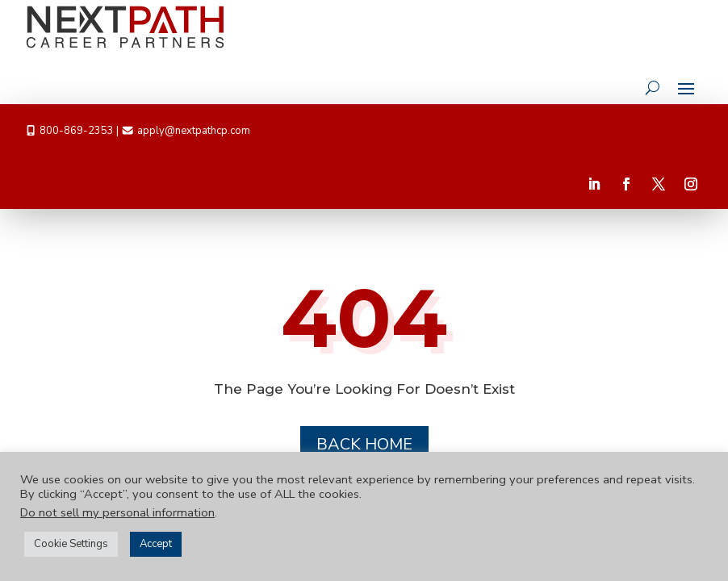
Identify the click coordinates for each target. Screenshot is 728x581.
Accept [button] (156, 544)
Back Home (364, 444)
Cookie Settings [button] (71, 544)
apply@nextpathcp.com (194, 131)
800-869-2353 (77, 131)
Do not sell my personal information (117, 512)
